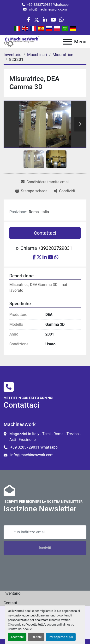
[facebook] (28, 20)
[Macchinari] (37, 55)
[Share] (64, 191)
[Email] (45, 532)
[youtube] (53, 20)
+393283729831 (55, 248)
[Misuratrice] (63, 55)
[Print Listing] (31, 191)
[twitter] (37, 20)
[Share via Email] (45, 182)
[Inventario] (13, 55)
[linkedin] (45, 20)
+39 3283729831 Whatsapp (48, 5)
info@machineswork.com (48, 9)
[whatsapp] (61, 20)
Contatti (10, 603)
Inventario (12, 593)
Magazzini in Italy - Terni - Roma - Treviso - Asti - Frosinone (45, 437)
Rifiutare (36, 637)
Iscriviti (45, 548)
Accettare (17, 637)
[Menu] (67, 42)
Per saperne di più (61, 637)
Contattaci (45, 233)
